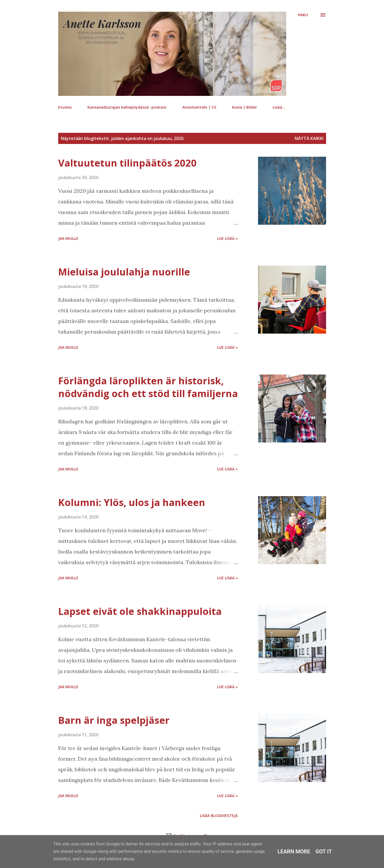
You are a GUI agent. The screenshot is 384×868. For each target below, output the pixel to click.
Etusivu (65, 107)
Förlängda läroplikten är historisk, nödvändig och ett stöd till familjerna (148, 387)
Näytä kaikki (309, 138)
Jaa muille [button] (68, 238)
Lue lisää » (227, 238)
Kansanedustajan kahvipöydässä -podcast (127, 107)
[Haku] (303, 15)
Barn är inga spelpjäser (114, 720)
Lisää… (279, 107)
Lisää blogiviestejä (219, 816)
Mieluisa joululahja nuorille (124, 272)
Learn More (294, 852)
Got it (324, 852)
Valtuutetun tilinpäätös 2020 (127, 163)
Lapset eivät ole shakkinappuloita (140, 611)
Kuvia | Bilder (244, 107)
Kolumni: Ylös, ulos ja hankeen (132, 502)
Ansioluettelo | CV (199, 107)
